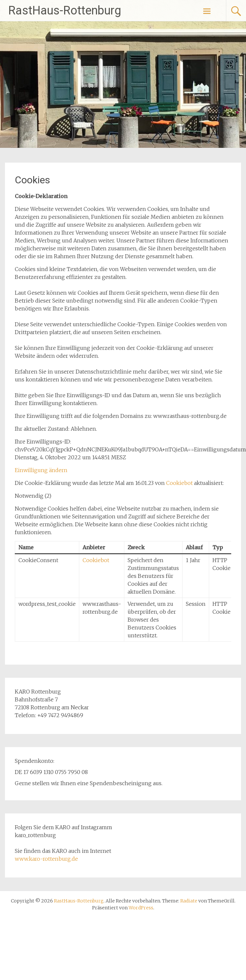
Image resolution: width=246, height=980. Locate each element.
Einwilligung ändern (41, 470)
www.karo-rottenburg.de (46, 859)
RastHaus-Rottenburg (65, 11)
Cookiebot (179, 483)
